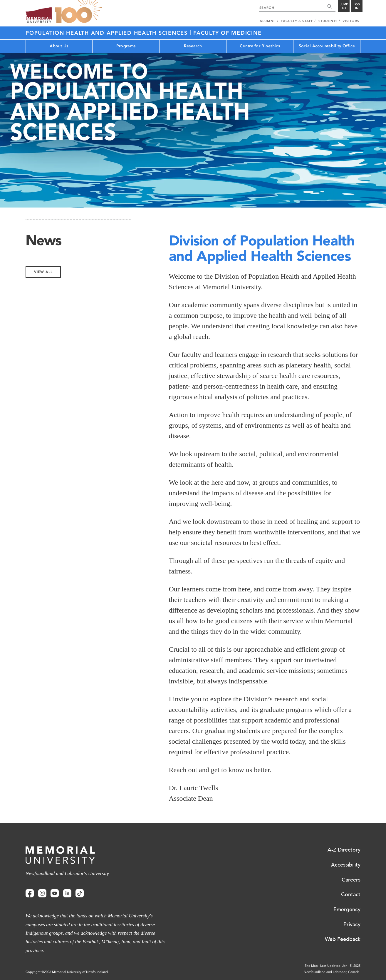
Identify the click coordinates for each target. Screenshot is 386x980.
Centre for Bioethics (260, 46)
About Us (59, 46)
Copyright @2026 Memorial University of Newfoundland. (67, 972)
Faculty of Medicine (227, 33)
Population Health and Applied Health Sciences (108, 33)
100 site (78, 12)
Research (193, 46)
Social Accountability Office (327, 46)
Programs (126, 46)
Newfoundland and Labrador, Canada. (332, 972)
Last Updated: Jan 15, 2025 (340, 966)
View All (43, 272)
